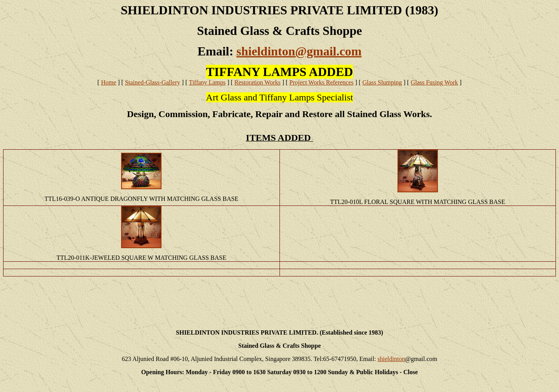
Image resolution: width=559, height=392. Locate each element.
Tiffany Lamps (207, 82)
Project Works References (321, 82)
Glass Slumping (382, 82)
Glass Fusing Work (434, 82)
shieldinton (391, 359)
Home (109, 82)
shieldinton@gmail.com (299, 51)
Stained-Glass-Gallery (153, 82)
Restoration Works (258, 82)
